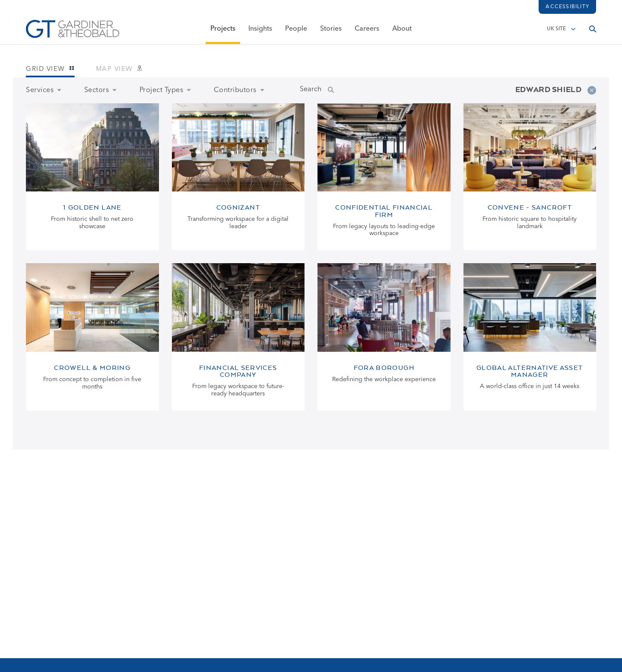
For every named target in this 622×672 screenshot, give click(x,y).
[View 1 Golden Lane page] (92, 177)
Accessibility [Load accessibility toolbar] (567, 7)
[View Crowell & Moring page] (92, 337)
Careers (367, 33)
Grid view (50, 69)
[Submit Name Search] (340, 90)
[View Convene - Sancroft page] (530, 177)
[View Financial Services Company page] (238, 337)
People (296, 33)
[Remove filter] (592, 90)
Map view (119, 69)
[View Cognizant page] (238, 177)
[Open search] (593, 33)
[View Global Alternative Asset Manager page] (530, 337)
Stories (331, 33)
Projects (223, 33)
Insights (260, 33)
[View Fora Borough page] (384, 337)
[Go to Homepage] (73, 33)
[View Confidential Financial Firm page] (384, 177)
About (402, 33)
